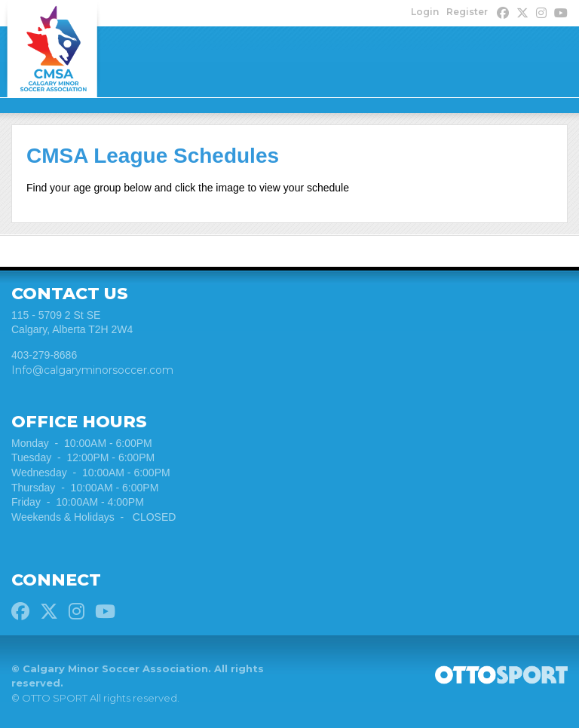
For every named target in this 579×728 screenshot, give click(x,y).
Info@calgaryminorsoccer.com (92, 370)
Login (425, 12)
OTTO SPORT (55, 698)
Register (467, 12)
